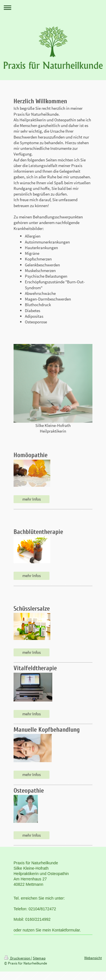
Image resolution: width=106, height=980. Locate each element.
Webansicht (93, 958)
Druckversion (18, 958)
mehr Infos (32, 499)
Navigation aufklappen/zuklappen (53, 7)
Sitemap (39, 958)
